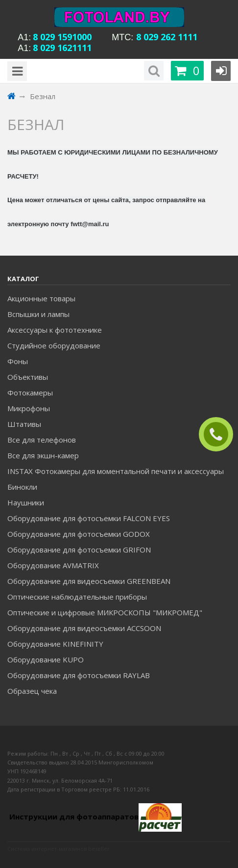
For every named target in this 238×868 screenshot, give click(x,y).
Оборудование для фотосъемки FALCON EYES (89, 518)
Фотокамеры (30, 393)
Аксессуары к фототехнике (55, 330)
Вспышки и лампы (38, 314)
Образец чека (32, 691)
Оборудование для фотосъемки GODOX (79, 534)
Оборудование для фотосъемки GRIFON (79, 550)
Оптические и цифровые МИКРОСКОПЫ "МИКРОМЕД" (105, 612)
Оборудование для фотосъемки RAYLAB (79, 675)
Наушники (26, 502)
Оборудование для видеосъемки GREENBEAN (89, 581)
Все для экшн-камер (43, 455)
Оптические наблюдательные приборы (77, 597)
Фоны (18, 361)
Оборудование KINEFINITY (55, 644)
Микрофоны (29, 408)
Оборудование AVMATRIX (53, 565)
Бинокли (22, 487)
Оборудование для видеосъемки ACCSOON (84, 628)
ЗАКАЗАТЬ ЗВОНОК (220, 434)
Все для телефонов (42, 440)
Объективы (28, 377)
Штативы (24, 424)
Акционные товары (41, 298)
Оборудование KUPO (46, 659)
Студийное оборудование (54, 345)
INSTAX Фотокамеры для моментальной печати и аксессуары (116, 471)
